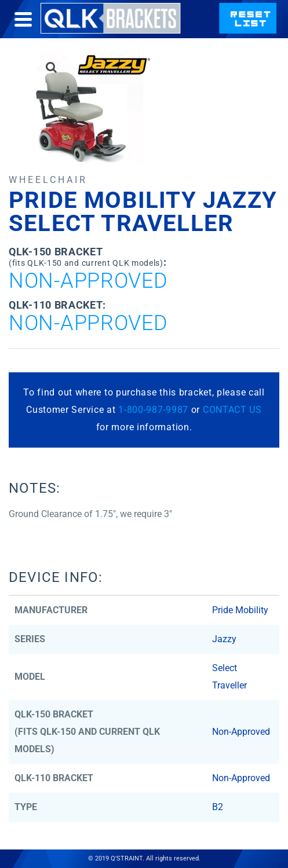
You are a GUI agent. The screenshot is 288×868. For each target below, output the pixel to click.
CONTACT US (232, 410)
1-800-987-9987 (153, 410)
